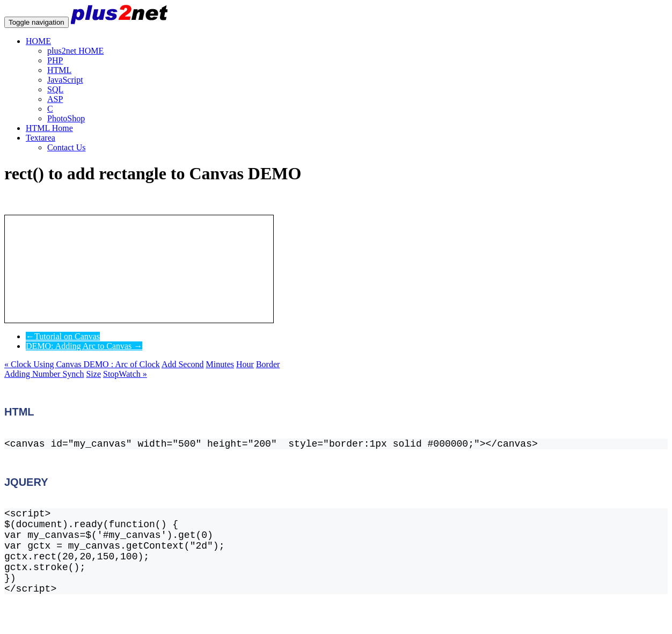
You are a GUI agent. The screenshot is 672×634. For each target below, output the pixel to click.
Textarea (41, 138)
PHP (55, 60)
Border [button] (268, 364)
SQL (55, 89)
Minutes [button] (220, 364)
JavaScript (65, 80)
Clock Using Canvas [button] (44, 364)
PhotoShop (66, 118)
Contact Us (67, 147)
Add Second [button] (183, 364)
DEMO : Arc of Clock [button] (122, 364)
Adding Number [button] (33, 374)
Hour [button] (245, 364)
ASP (55, 99)
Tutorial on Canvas (63, 336)
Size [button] (93, 374)
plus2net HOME (75, 51)
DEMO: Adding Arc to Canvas (84, 346)
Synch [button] (73, 374)
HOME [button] (38, 41)
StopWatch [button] (125, 374)
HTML (59, 70)
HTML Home (49, 128)
